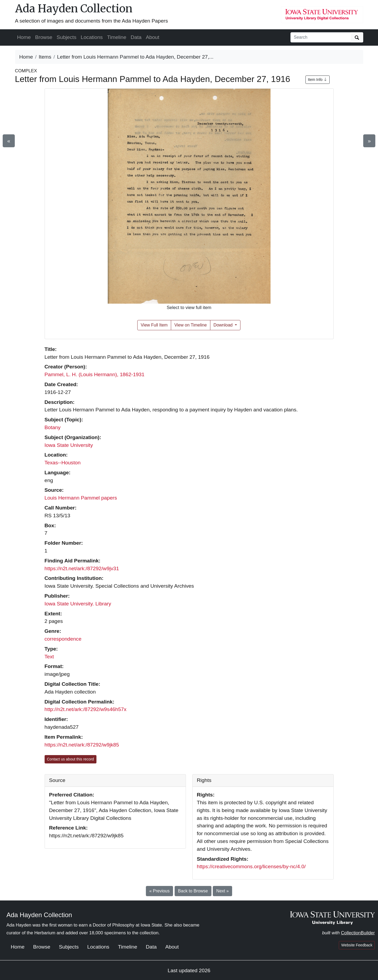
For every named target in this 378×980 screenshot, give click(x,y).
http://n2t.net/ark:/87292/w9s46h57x (86, 709)
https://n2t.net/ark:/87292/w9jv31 (82, 568)
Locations (92, 37)
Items (45, 57)
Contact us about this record (71, 759)
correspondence (63, 639)
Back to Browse (193, 891)
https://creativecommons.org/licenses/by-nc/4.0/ (251, 866)
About (153, 37)
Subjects (67, 37)
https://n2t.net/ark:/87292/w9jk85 (82, 745)
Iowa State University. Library (78, 604)
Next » (222, 891)
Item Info (318, 80)
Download (224, 325)
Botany (53, 427)
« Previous (160, 891)
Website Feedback (357, 945)
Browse (44, 37)
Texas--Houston (63, 463)
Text (49, 657)
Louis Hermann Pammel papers (81, 498)
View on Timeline (191, 325)
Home (24, 37)
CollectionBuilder (358, 933)
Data (136, 37)
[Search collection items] (321, 37)
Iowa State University (69, 445)
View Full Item (154, 325)
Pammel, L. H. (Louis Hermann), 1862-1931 (95, 374)
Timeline (117, 37)
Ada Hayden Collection (74, 9)
